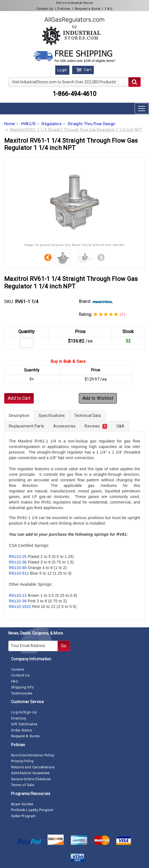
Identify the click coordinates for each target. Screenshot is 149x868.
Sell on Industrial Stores (75, 3)
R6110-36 (18, 562)
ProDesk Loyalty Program (32, 810)
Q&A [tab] (120, 426)
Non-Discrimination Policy (33, 755)
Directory (19, 718)
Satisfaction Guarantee (30, 773)
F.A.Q (109, 9)
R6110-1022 (20, 607)
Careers (17, 669)
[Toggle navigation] (142, 109)
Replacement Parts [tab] (26, 426)
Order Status (22, 730)
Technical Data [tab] (88, 416)
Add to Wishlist (98, 398)
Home (10, 124)
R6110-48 (18, 568)
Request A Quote (25, 736)
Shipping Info (22, 687)
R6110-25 (18, 557)
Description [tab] (19, 416)
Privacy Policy (22, 761)
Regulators (52, 124)
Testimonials (22, 693)
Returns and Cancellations (33, 767)
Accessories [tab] (64, 426)
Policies (64, 9)
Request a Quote (88, 9)
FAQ (15, 681)
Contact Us (45, 9)
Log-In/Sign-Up (24, 712)
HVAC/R (28, 124)
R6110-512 (19, 573)
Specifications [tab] (52, 416)
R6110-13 (18, 595)
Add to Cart (19, 398)
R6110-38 (18, 601)
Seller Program (23, 816)
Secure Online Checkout (31, 779)
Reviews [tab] (96, 426)
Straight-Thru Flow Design (92, 124)
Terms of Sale (23, 785)
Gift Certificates (24, 724)
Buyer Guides (22, 804)
